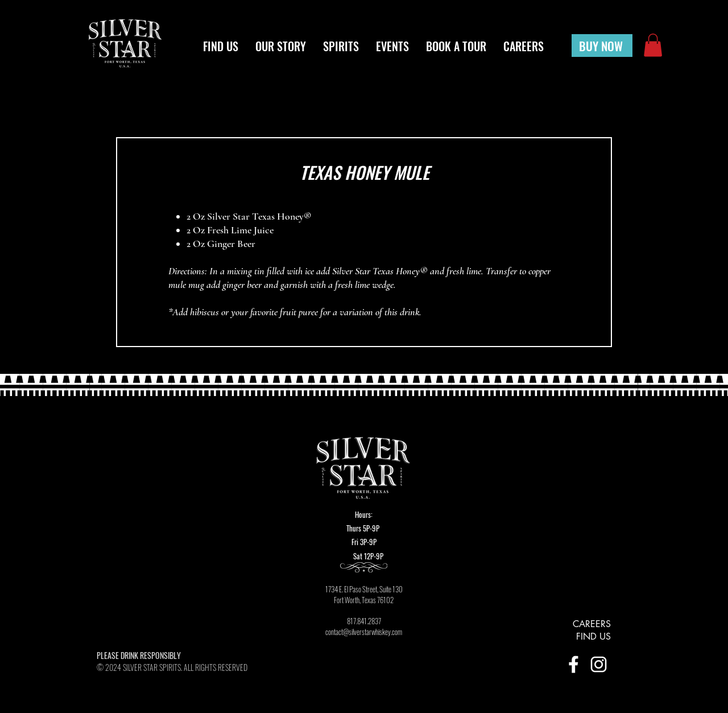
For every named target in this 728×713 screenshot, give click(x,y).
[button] (653, 45)
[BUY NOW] (602, 46)
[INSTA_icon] (599, 664)
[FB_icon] (574, 664)
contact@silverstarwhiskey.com (364, 632)
